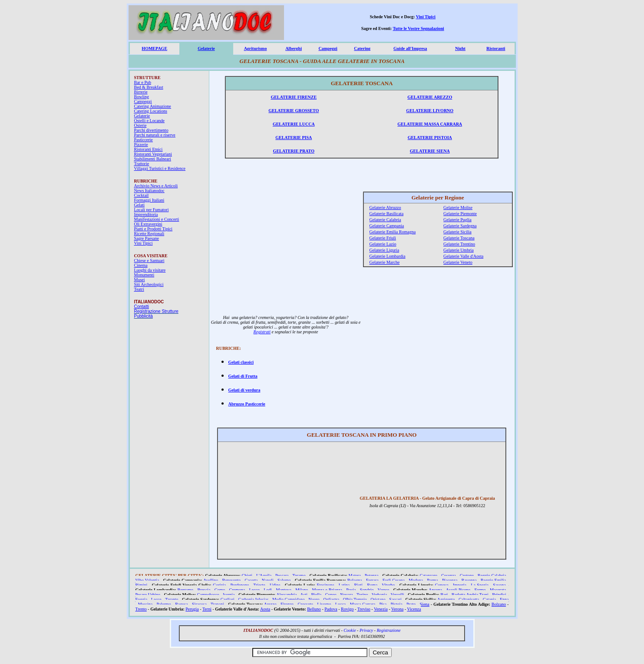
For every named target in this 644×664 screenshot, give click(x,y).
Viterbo (388, 585)
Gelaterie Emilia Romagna (393, 232)
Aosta (265, 609)
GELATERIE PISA (294, 138)
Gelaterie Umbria (459, 250)
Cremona (237, 590)
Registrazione (388, 630)
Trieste (259, 585)
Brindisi (499, 595)
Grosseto (305, 604)
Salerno (284, 580)
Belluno (314, 609)
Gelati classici (241, 362)
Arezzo (270, 604)
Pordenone (239, 585)
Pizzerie (141, 144)
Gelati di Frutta (243, 376)
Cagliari (228, 599)
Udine (275, 585)
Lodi (268, 590)
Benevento (232, 580)
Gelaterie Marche (385, 262)
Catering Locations (151, 111)
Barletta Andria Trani (470, 595)
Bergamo (185, 590)
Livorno (324, 604)
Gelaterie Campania (387, 226)
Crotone (467, 576)
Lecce (156, 599)
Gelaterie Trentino (459, 244)
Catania (490, 599)
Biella (316, 595)
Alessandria (286, 595)
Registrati (262, 332)
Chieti (247, 576)
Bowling (142, 97)
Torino (362, 595)
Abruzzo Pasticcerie (247, 404)
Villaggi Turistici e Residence (160, 168)
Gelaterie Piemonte (460, 214)
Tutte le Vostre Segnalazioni (419, 28)
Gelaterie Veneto (458, 262)
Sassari (395, 599)
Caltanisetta (469, 599)
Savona (499, 585)
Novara (346, 595)
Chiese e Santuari (149, 261)
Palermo (164, 604)
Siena (425, 604)
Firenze (287, 604)
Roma (372, 585)
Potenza (372, 576)
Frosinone (325, 585)
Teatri (139, 289)
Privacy (366, 630)
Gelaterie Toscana (459, 238)
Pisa (383, 604)
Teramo (299, 576)
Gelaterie (206, 48)
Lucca (340, 604)
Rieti (358, 585)
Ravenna (469, 580)
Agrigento (446, 599)
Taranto (172, 599)
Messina (145, 604)
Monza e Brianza (327, 590)
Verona (397, 609)
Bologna (355, 580)
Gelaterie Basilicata (387, 214)
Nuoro (314, 599)
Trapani (217, 604)
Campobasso (208, 595)
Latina (344, 585)
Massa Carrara (363, 604)
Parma (433, 580)
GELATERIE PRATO (294, 151)
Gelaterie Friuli (383, 238)
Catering (362, 48)
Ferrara (372, 580)
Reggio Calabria (492, 576)
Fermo (480, 590)
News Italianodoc (149, 191)
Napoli (268, 580)
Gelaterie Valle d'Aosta (463, 256)
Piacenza (450, 580)
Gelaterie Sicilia (457, 232)
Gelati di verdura (244, 390)
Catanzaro (428, 576)
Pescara (282, 576)
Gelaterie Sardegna (460, 226)
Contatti (142, 307)
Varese (384, 590)
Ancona (435, 590)
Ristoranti (496, 48)
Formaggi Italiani (149, 200)
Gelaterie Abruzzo (385, 207)
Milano (302, 590)
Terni (207, 609)
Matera (355, 576)
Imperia (460, 585)
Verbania (380, 595)
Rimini (142, 585)
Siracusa (199, 604)
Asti (304, 595)
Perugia (192, 609)
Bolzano (499, 604)
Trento (141, 609)
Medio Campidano (289, 599)
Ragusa (181, 604)
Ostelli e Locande (150, 121)
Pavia (351, 590)
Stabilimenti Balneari (153, 159)
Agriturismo (256, 48)
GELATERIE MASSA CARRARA (430, 124)
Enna (504, 599)
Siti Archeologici (149, 284)
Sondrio (367, 590)
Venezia (381, 609)
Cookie (350, 630)
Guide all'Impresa (410, 48)
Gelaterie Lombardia (388, 256)
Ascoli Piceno (458, 590)
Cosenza (449, 576)
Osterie (140, 125)
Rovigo (347, 609)
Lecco (254, 590)
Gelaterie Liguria (385, 250)
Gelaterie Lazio (383, 244)
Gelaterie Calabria (385, 220)
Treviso (364, 609)
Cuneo (331, 595)
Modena (416, 580)
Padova (331, 609)
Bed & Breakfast (149, 87)
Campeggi (328, 48)
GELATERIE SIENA (430, 151)
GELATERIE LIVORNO (430, 111)
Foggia (142, 599)
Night (460, 48)
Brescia (204, 590)
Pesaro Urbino (148, 595)
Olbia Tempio (355, 599)
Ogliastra (331, 599)
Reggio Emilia (493, 580)
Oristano (378, 599)
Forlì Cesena (394, 580)
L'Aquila (264, 576)
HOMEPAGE (154, 48)
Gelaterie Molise (458, 207)
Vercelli (398, 595)
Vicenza (414, 609)
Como (220, 590)
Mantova (284, 590)
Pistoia (397, 604)
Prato (411, 604)
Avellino (211, 580)
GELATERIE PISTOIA (430, 138)
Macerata (498, 590)
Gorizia (219, 585)
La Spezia (480, 585)
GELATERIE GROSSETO (294, 111)
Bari (444, 595)
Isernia (229, 595)
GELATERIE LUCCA (294, 124)
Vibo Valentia (147, 580)
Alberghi (294, 48)
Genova (442, 585)
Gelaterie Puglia (457, 220)
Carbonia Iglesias (253, 599)
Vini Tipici (426, 17)
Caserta (251, 580)
